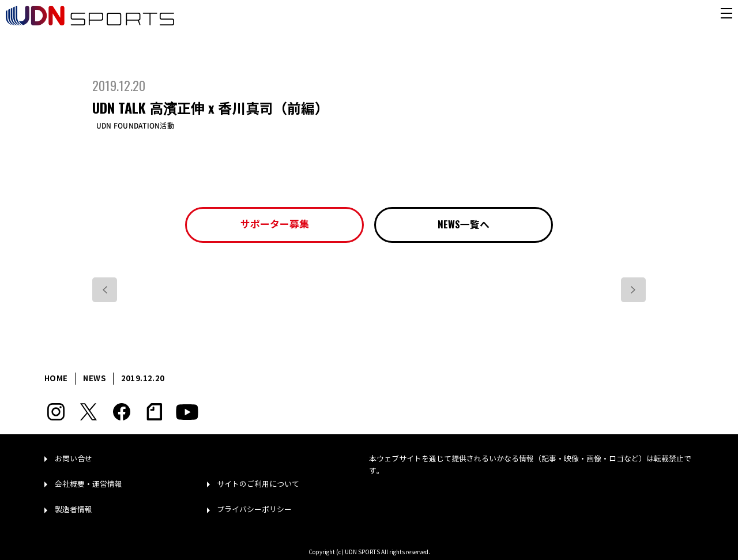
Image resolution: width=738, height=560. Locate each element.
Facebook (121, 412)
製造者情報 (74, 510)
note (154, 412)
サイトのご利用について (258, 484)
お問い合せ (74, 459)
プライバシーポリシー (254, 510)
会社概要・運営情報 (89, 484)
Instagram (56, 412)
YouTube (187, 412)
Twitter (89, 412)
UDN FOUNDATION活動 (135, 126)
